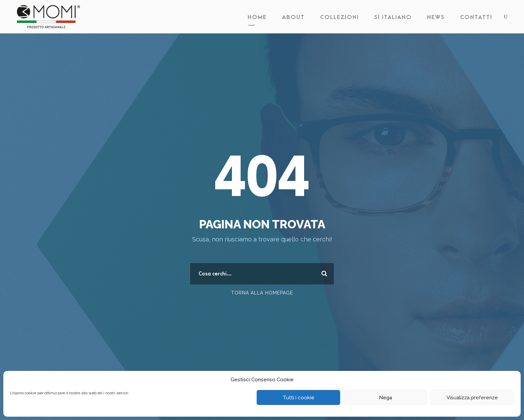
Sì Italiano (393, 17)
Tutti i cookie (299, 398)
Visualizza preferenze (472, 398)
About (293, 17)
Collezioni (340, 17)
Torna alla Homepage (262, 293)
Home (257, 17)
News (436, 17)
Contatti (476, 17)
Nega (385, 398)
